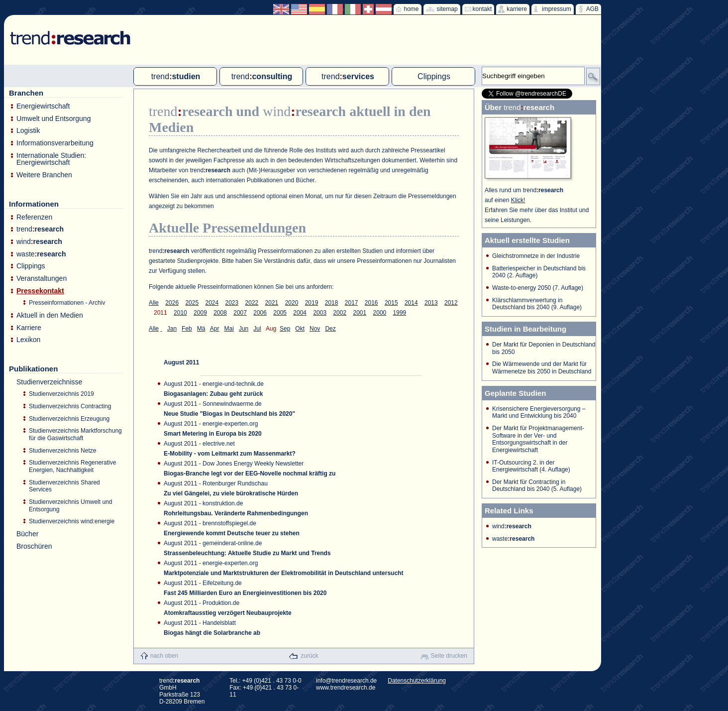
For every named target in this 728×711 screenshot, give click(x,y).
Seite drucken (449, 656)
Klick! (518, 200)
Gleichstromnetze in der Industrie (536, 256)
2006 (260, 313)
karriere (517, 9)
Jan (172, 329)
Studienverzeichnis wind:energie (72, 521)
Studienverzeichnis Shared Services (64, 486)
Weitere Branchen (44, 175)
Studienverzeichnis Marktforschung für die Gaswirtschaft (75, 434)
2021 (272, 303)
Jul (257, 329)
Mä (201, 329)
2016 (371, 303)
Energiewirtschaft (43, 106)
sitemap (447, 9)
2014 (411, 303)
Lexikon (28, 340)
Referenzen (34, 217)
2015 (391, 303)
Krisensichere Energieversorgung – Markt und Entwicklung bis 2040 (539, 413)
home (412, 9)
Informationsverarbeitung (55, 143)
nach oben (164, 656)
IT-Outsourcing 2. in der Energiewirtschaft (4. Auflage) (531, 466)
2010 (180, 313)
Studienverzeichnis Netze (62, 451)
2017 (352, 303)
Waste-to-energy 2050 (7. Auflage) (538, 288)
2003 (320, 313)
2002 (340, 313)
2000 (380, 313)
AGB (592, 9)
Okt (300, 329)
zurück (309, 656)
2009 (200, 313)
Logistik (28, 131)
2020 (292, 303)
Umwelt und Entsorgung (53, 119)
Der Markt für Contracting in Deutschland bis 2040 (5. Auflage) (537, 486)
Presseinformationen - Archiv (67, 303)
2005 (280, 313)
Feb (187, 329)
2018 (332, 303)
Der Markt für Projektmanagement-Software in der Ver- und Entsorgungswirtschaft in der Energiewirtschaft (538, 439)
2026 (172, 303)
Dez (330, 329)
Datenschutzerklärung (417, 681)
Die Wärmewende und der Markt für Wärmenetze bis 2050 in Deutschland (542, 368)
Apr (215, 329)
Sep (285, 329)
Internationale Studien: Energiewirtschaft (51, 159)
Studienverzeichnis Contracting (70, 406)
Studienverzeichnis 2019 (61, 394)
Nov (315, 329)
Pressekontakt (40, 291)
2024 (212, 303)
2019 (312, 303)
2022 (252, 303)
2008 (220, 313)
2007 (240, 313)
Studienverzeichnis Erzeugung (69, 419)
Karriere (29, 328)
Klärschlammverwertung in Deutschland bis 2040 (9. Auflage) (537, 304)
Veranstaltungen (42, 279)
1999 (400, 313)
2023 (232, 303)
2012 (451, 303)
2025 (192, 303)
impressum (557, 9)
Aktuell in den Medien (50, 315)
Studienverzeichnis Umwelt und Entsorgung (70, 506)
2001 (360, 313)
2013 (431, 303)
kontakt (482, 9)
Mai (229, 329)
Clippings (31, 266)
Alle (154, 303)
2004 (300, 313)
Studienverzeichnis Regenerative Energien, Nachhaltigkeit (72, 466)
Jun (244, 329)
